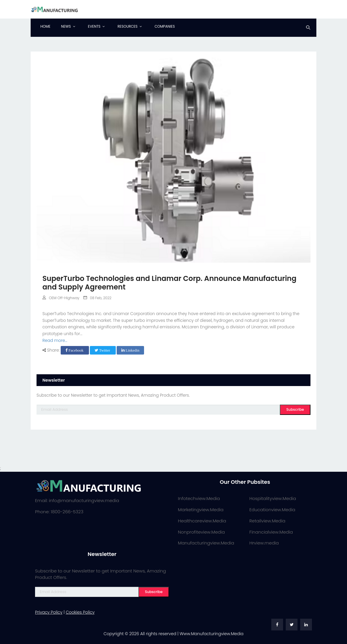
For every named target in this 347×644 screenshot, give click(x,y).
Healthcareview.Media (202, 521)
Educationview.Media (272, 510)
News (66, 26)
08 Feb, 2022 (97, 298)
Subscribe (295, 409)
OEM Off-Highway (61, 298)
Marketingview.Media (201, 510)
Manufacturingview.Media (206, 543)
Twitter (103, 350)
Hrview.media (264, 543)
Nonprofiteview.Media (201, 532)
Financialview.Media (271, 532)
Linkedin (130, 350)
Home (45, 26)
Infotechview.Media (199, 498)
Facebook (75, 350)
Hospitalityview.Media (273, 498)
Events (94, 26)
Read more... (55, 340)
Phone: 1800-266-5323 (59, 512)
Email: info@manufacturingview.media (77, 500)
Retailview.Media (267, 521)
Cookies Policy (80, 612)
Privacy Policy (49, 612)
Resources (128, 26)
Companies (165, 26)
